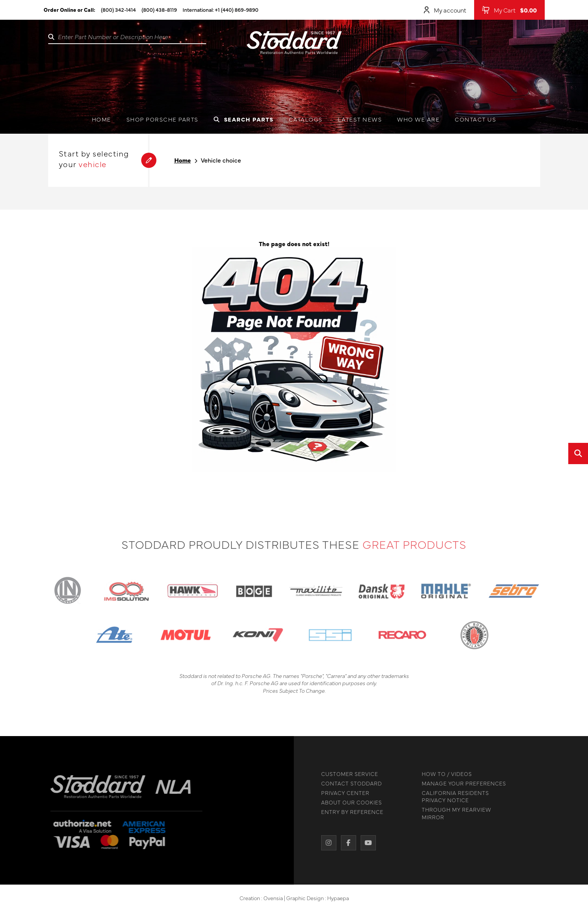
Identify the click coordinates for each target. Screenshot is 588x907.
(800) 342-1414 (118, 9)
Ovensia (273, 900)
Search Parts (244, 119)
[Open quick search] (578, 453)
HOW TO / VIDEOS (444, 774)
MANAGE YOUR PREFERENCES (461, 783)
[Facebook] (346, 843)
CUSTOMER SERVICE (347, 774)
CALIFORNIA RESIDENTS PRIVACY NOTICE (453, 796)
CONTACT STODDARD (349, 783)
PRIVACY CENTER (343, 793)
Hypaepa (338, 900)
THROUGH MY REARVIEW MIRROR (454, 813)
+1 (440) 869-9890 (237, 9)
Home (102, 119)
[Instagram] (326, 843)
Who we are (418, 119)
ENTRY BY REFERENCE (350, 812)
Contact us (475, 119)
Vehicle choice (221, 160)
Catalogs (306, 119)
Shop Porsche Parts (162, 119)
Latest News (360, 119)
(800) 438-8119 (159, 9)
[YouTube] (366, 843)
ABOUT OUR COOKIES (349, 802)
